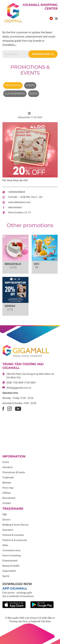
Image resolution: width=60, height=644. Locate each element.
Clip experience (15, 94)
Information (14, 456)
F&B (4, 515)
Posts (34, 94)
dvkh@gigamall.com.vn (19, 388)
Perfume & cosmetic (13, 535)
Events (30, 85)
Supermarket (9, 571)
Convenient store (12, 550)
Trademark (8, 478)
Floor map (8, 488)
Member (7, 483)
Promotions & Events (30, 70)
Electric (6, 520)
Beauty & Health (11, 566)
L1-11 (28, 212)
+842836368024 (17, 192)
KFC (37, 264)
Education (8, 530)
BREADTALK (13, 264)
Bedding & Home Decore (15, 525)
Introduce (7, 467)
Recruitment (9, 498)
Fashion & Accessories (15, 540)
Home (6, 462)
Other (5, 545)
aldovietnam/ (15, 207)
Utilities (7, 493)
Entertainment (10, 561)
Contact (7, 503)
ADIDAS (10, 306)
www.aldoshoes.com (19, 202)
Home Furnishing (12, 556)
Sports (6, 576)
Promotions (13, 85)
